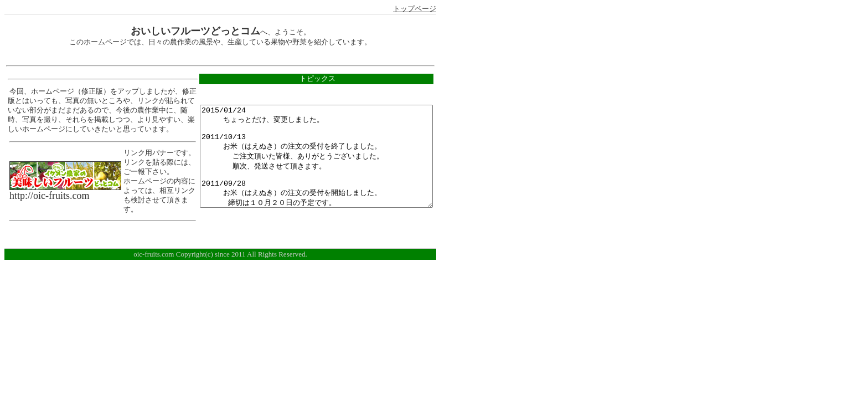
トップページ (415, 9)
